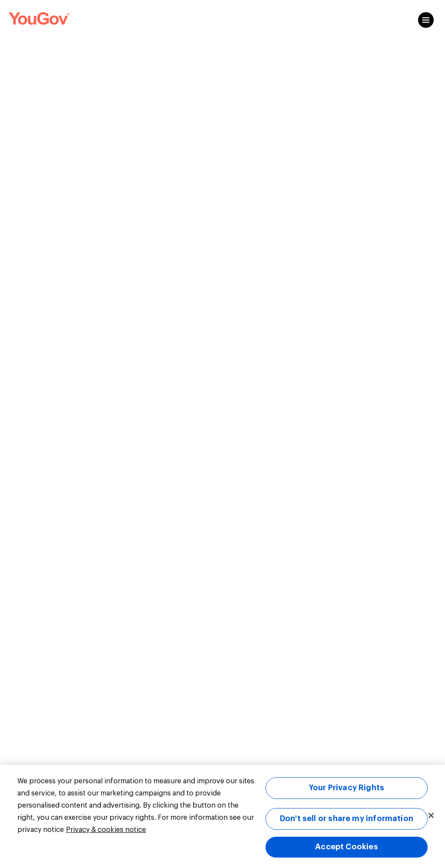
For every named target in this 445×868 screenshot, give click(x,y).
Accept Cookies (347, 847)
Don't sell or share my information (347, 818)
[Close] (431, 815)
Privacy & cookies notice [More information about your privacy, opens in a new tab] (106, 830)
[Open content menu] (426, 20)
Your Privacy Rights (347, 788)
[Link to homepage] (39, 20)
